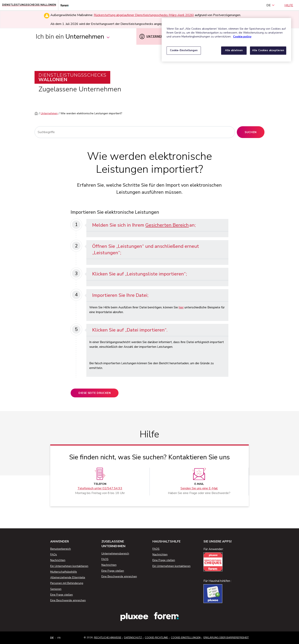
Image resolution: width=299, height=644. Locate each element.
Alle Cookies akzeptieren (268, 50)
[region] (226, 40)
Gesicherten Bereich (167, 225)
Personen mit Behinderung (67, 583)
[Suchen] (135, 132)
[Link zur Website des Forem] (63, 5)
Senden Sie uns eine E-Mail (199, 488)
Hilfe (289, 5)
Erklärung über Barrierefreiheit (226, 638)
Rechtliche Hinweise (108, 638)
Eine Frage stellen (62, 595)
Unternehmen (49, 113)
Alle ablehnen (234, 50)
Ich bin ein (73, 37)
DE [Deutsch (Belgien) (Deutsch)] (271, 5)
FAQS (105, 559)
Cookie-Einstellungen (186, 638)
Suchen (251, 132)
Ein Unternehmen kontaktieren (69, 566)
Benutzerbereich (61, 549)
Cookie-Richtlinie (156, 638)
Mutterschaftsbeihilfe (64, 572)
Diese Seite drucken (95, 393)
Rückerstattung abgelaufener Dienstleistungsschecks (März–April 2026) (144, 15)
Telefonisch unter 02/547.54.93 (100, 488)
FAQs (54, 555)
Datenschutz (133, 638)
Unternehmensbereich (115, 554)
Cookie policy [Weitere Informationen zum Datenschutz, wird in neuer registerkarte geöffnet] (242, 37)
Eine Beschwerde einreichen (68, 600)
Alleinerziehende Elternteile (68, 577)
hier (181, 307)
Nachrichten (58, 560)
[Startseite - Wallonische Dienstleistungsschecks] (29, 5)
